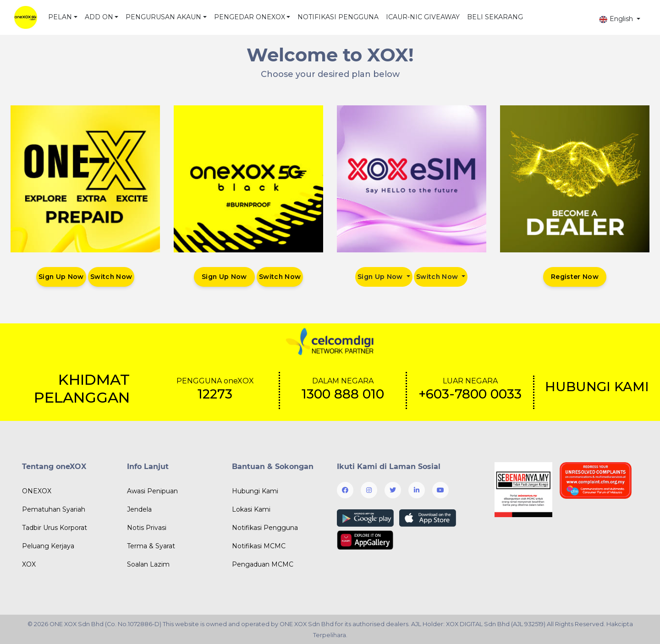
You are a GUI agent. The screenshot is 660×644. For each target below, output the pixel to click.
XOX (29, 564)
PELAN (60, 17)
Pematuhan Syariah (54, 509)
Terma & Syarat (151, 546)
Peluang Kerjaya (48, 546)
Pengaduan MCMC (263, 564)
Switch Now (112, 277)
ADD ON (99, 17)
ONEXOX (37, 491)
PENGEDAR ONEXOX (250, 17)
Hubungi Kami (255, 491)
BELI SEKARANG (495, 17)
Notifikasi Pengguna (265, 528)
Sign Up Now (61, 277)
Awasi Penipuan (152, 491)
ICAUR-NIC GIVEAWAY (423, 17)
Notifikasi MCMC (259, 546)
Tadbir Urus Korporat (55, 528)
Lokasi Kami (251, 509)
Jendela (139, 509)
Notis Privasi (147, 528)
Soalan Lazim (148, 564)
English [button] (617, 19)
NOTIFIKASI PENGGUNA (338, 17)
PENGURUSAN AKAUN (163, 17)
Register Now (575, 277)
